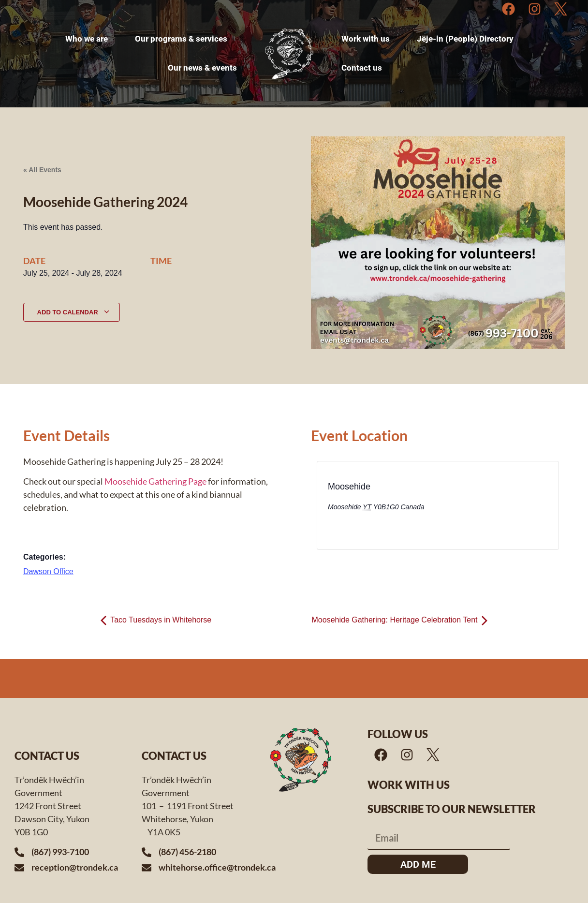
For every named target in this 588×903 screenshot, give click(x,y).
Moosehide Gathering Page (155, 481)
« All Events (42, 170)
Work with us (409, 785)
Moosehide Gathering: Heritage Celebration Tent (400, 620)
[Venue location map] (498, 508)
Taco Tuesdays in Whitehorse (156, 620)
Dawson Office (48, 571)
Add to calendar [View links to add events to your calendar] (74, 312)
